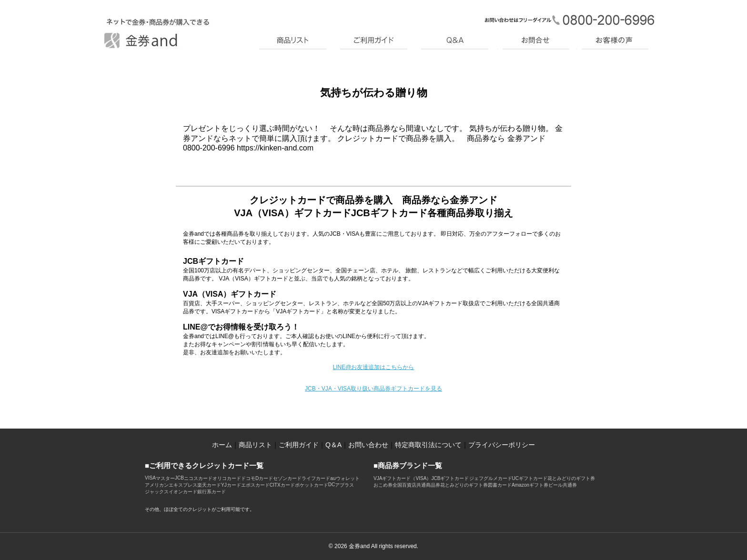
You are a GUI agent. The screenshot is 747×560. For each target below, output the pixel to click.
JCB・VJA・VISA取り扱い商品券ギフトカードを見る (373, 389)
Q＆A (333, 445)
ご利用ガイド (299, 445)
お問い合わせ (368, 445)
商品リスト (255, 445)
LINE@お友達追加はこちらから (374, 367)
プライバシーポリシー (502, 445)
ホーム (222, 445)
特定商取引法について (428, 445)
